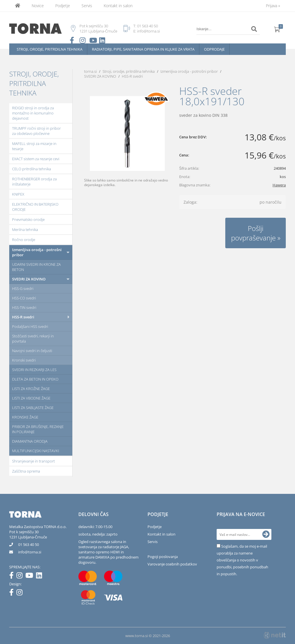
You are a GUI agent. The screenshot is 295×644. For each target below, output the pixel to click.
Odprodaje (214, 49)
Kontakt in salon (118, 6)
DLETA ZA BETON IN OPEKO (35, 379)
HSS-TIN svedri (24, 307)
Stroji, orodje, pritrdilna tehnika (50, 49)
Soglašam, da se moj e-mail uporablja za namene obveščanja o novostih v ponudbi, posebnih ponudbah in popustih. (242, 560)
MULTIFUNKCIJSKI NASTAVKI (36, 451)
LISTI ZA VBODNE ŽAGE (31, 398)
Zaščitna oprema (26, 471)
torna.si (90, 71)
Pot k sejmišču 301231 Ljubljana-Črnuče (28, 534)
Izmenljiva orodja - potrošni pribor (37, 252)
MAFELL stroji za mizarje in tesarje (34, 146)
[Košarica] (277, 29)
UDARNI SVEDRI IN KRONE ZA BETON (36, 267)
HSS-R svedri (23, 317)
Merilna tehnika (25, 230)
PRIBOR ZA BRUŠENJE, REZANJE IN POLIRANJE (38, 429)
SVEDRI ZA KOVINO (29, 279)
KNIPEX (18, 194)
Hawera (279, 185)
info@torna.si (149, 31)
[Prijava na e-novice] (266, 534)
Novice (38, 6)
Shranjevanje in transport (33, 461)
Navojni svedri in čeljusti (32, 351)
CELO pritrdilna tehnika (32, 169)
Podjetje (63, 6)
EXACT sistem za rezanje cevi (36, 159)
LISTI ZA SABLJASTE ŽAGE (33, 408)
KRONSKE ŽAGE (25, 417)
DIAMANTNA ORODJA (30, 441)
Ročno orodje (24, 240)
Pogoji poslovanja (163, 557)
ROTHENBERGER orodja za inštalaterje (34, 181)
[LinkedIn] (40, 576)
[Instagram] (21, 576)
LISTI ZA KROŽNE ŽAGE (31, 389)
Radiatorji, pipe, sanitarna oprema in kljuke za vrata (143, 49)
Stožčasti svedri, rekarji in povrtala (33, 339)
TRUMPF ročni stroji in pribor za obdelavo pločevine (36, 131)
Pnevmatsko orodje (28, 219)
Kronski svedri (24, 360)
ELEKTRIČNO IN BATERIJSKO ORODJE (35, 207)
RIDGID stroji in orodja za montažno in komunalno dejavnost (33, 113)
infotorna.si (30, 552)
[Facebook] (13, 576)
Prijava (273, 6)
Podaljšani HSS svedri (30, 326)
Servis (87, 6)
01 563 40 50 (147, 26)
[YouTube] (31, 576)
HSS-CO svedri (24, 298)
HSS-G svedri (23, 288)
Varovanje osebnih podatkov (172, 564)
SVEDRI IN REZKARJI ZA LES (34, 370)
